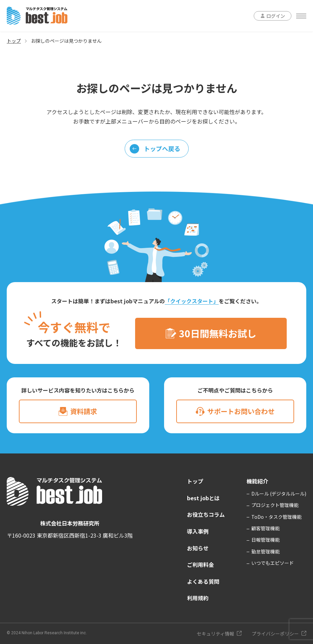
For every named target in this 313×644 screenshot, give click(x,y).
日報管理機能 (265, 540)
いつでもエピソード (273, 563)
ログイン (276, 16)
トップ (14, 41)
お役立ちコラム (206, 514)
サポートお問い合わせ (241, 411)
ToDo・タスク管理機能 (276, 517)
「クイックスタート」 (192, 301)
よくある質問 (203, 581)
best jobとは (203, 498)
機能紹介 (257, 481)
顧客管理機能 (265, 528)
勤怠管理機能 (265, 551)
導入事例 (198, 531)
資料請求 (84, 411)
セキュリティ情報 (215, 634)
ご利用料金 (200, 565)
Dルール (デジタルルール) (279, 494)
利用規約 (198, 598)
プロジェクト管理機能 (275, 505)
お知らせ (198, 548)
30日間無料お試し (218, 333)
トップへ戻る (155, 149)
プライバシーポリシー (275, 634)
